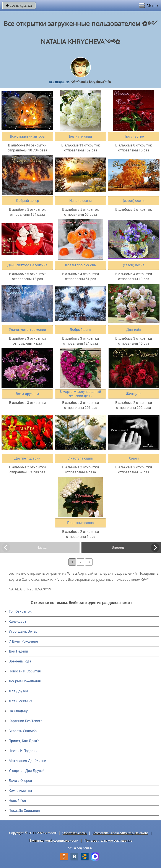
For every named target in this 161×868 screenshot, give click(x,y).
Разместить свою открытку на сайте (120, 833)
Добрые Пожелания (25, 681)
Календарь (18, 621)
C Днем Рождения (23, 641)
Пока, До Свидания (24, 811)
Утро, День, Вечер (23, 631)
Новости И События (25, 671)
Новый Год (17, 801)
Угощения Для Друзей (27, 771)
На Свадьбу (18, 711)
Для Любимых (20, 701)
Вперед (118, 547)
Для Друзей (18, 691)
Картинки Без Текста (26, 721)
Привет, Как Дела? (24, 741)
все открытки (19, 5)
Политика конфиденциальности (53, 840)
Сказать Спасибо (23, 731)
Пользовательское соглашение (108, 840)
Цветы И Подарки (23, 751)
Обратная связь (75, 833)
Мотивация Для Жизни (27, 761)
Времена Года (20, 661)
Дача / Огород (20, 781)
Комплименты (20, 791)
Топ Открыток (20, 612)
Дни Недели (18, 651)
